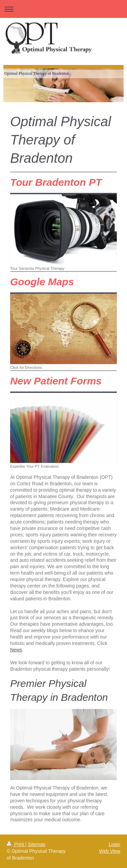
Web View (110, 851)
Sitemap (36, 844)
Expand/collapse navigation (63, 9)
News (16, 650)
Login (114, 844)
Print (16, 844)
